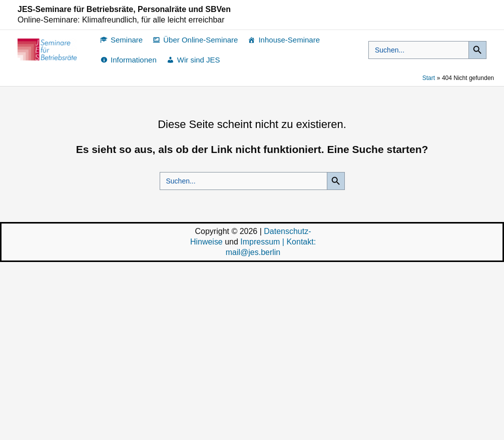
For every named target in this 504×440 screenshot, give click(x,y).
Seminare (127, 40)
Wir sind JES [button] (199, 60)
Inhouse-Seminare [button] (289, 40)
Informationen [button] (134, 60)
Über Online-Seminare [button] (200, 40)
